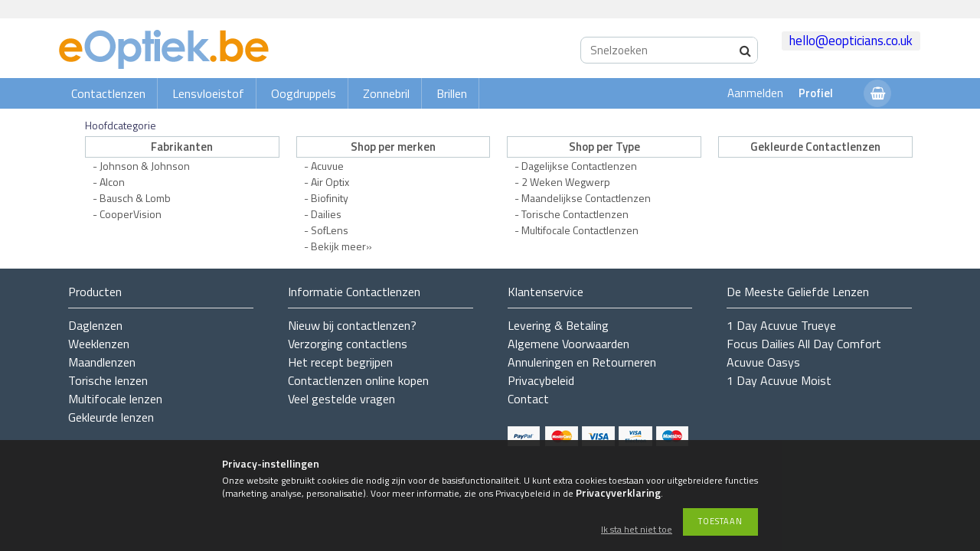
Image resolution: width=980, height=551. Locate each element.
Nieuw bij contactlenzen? (352, 325)
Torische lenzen (108, 380)
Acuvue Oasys (763, 362)
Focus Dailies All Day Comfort (804, 344)
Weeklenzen (99, 344)
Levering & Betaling (558, 325)
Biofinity (330, 198)
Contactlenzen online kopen (358, 380)
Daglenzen (95, 325)
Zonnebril (386, 93)
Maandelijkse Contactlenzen (586, 198)
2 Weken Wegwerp (566, 182)
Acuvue (327, 166)
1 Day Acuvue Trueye (781, 325)
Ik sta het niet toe (637, 530)
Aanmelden (755, 93)
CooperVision (131, 214)
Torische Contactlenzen (575, 214)
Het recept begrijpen (340, 362)
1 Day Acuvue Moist (779, 380)
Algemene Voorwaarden (568, 344)
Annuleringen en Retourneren (582, 362)
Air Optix (330, 182)
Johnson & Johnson (145, 166)
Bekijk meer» (341, 246)
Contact (528, 399)
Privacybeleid (541, 380)
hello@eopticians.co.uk (851, 41)
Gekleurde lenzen (111, 417)
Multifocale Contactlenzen (580, 230)
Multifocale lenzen (115, 399)
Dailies (326, 214)
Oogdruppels (304, 93)
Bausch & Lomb (135, 198)
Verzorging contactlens (348, 344)
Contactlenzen (108, 93)
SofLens (330, 230)
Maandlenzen (102, 362)
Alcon (112, 182)
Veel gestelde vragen (341, 399)
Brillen (452, 93)
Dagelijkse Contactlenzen (579, 166)
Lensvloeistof (208, 93)
